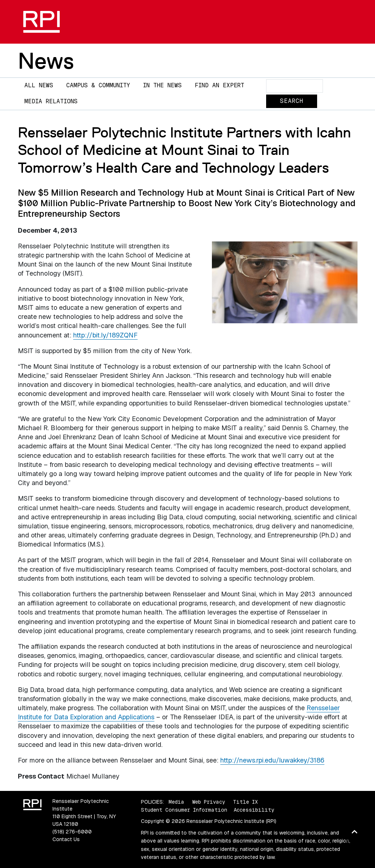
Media (176, 802)
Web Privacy (209, 802)
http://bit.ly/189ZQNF (105, 335)
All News (39, 85)
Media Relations (51, 101)
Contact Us (66, 839)
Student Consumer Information (184, 810)
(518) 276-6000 (72, 832)
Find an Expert (220, 85)
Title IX (245, 802)
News (46, 61)
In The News (162, 85)
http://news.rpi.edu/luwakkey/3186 (272, 760)
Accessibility (254, 810)
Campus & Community (98, 85)
